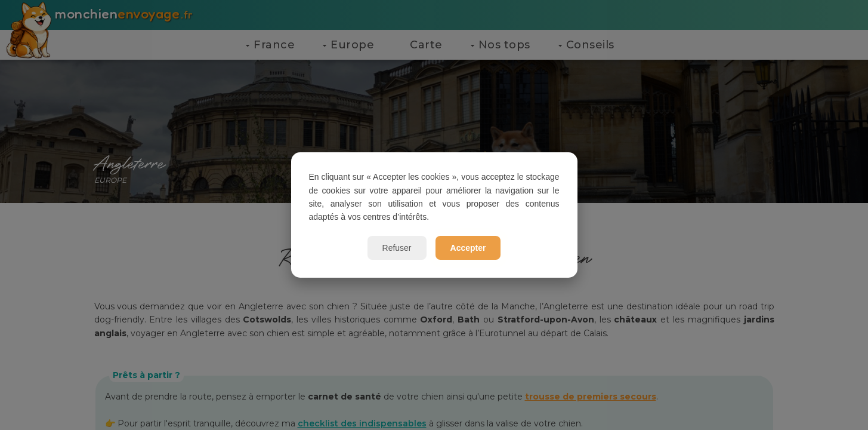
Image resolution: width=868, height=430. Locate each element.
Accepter (468, 248)
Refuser (397, 248)
